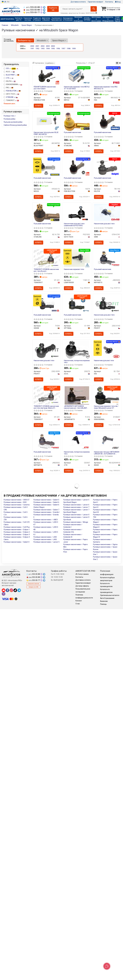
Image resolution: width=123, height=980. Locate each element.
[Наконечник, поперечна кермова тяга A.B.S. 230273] (77, 350)
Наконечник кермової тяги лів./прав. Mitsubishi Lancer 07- (106, 408)
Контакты (109, 2)
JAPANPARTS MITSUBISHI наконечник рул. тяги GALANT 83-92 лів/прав (76, 408)
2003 (48, 46)
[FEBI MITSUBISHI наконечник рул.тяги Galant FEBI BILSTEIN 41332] (47, 76)
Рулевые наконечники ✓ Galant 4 (17, 543)
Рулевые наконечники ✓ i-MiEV (46, 521)
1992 (37, 49)
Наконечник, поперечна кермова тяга (77, 362)
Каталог (79, 602)
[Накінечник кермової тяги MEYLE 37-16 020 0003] (77, 75)
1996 (58, 49)
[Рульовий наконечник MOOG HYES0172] (47, 167)
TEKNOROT (11, 100)
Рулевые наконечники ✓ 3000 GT (17, 501)
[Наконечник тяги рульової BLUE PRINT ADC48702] (47, 121)
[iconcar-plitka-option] (117, 63)
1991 (32, 49)
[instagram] (11, 591)
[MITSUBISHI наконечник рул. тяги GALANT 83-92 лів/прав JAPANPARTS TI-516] (77, 396)
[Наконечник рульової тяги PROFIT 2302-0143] (107, 304)
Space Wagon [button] (59, 40)
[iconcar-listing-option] (120, 63)
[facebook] (7, 591)
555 (12, 68)
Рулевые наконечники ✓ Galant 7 (46, 511)
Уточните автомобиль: (9, 40)
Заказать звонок (33, 585)
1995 (53, 49)
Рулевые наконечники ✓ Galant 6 (46, 503)
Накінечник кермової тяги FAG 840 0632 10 (106, 88)
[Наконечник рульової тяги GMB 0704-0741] (107, 213)
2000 (32, 46)
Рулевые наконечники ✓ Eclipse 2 (17, 533)
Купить (38, 106)
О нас (78, 605)
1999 (74, 49)
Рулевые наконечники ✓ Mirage (76, 523)
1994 (48, 49)
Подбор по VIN (53, 9)
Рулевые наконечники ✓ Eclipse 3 (17, 535)
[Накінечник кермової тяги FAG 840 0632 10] (107, 75)
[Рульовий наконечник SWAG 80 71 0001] (107, 122)
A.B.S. (9, 72)
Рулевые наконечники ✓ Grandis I (46, 513)
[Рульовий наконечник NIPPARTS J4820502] (47, 442)
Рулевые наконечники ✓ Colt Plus (17, 528)
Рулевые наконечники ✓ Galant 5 (46, 501)
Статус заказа (82, 575)
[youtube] (4, 591)
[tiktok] (15, 591)
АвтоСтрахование (107, 599)
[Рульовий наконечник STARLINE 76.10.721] (77, 122)
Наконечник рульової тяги (104, 224)
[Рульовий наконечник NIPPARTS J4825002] (107, 259)
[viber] (4, 595)
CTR (10, 78)
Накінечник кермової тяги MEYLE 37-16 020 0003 (77, 88)
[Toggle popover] (107, 966)
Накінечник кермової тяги (74, 270)
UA (4, 2)
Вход (118, 2)
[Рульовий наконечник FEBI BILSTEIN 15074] (77, 167)
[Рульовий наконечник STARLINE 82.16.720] (47, 213)
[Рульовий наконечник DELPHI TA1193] (107, 167)
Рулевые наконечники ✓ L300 (45, 538)
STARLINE (12, 97)
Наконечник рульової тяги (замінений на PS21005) (74, 225)
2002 (43, 46)
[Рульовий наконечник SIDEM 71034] (47, 304)
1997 (63, 49)
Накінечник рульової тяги (104, 361)
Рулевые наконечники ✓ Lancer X (76, 516)
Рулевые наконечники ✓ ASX (15, 503)
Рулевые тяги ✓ (10, 116)
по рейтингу (50, 63)
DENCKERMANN (13, 84)
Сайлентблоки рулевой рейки (15, 125)
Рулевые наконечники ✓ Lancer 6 (76, 506)
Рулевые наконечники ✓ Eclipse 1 (17, 530)
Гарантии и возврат (83, 584)
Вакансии (104, 602)
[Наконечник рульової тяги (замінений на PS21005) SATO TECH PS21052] (77, 213)
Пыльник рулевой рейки (13, 122)
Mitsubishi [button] (42, 40)
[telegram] (19, 591)
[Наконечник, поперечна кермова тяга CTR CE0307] (77, 441)
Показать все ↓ (10, 104)
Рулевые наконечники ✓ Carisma (17, 506)
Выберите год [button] (25, 40)
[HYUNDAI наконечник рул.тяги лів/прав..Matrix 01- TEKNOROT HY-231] (47, 396)
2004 (53, 46)
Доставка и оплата (78, 2)
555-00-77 (32, 12)
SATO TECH (11, 94)
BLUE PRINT (13, 75)
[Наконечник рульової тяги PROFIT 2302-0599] (47, 350)
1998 (69, 49)
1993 (43, 49)
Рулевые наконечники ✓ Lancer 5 (46, 543)
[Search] (93, 9)
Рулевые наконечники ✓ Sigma (105, 545)
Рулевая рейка (9, 119)
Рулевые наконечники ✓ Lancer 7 (76, 508)
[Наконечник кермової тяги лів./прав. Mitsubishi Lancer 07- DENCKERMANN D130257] (107, 396)
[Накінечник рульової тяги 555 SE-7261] (107, 350)
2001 (37, 46)
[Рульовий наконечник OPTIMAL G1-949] (77, 305)
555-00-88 (32, 7)
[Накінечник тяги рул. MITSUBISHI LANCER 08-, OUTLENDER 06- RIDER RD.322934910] (107, 441)
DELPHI (10, 81)
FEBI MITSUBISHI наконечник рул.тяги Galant (45, 88)
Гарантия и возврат (95, 2)
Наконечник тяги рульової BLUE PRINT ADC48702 (46, 133)
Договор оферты (82, 587)
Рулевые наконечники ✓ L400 (45, 540)
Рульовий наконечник (73, 133)
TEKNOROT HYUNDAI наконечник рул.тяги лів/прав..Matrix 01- (46, 408)
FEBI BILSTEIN (13, 91)
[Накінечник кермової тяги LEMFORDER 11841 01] (77, 258)
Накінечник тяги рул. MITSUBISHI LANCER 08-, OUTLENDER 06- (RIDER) (107, 454)
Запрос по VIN (33, 588)
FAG (8, 88)
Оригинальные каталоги (110, 596)
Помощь (103, 605)
